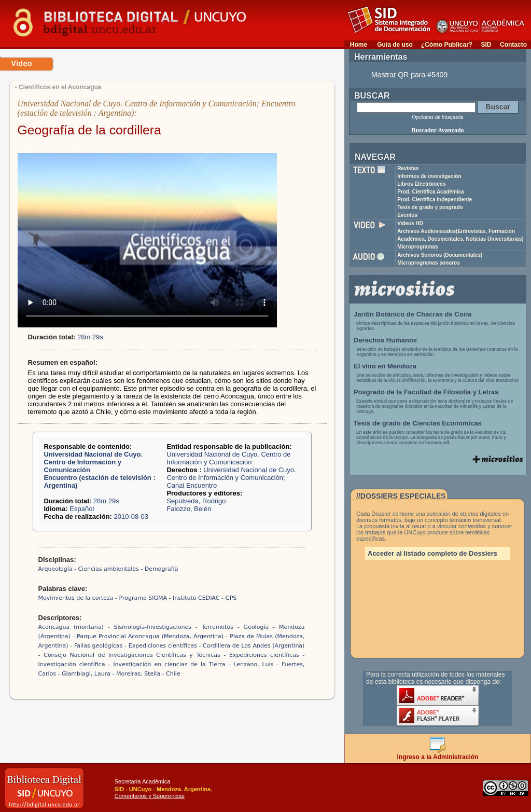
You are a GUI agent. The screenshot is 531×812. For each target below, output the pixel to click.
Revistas (408, 168)
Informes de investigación (429, 176)
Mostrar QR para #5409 (409, 75)
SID (486, 45)
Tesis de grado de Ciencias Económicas (418, 423)
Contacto (513, 45)
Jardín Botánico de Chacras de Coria (413, 314)
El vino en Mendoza (385, 366)
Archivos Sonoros (440, 255)
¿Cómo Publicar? (447, 45)
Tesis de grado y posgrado (430, 207)
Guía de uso (395, 45)
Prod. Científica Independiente (435, 199)
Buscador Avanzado (437, 130)
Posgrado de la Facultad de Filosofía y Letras (426, 392)
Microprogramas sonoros (429, 263)
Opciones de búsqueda (438, 117)
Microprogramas (417, 247)
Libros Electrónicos (421, 184)
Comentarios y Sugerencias (150, 796)
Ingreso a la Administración (438, 754)
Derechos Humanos (385, 340)
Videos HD (410, 223)
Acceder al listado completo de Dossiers (432, 553)
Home (359, 45)
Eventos (407, 215)
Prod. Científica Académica (431, 192)
